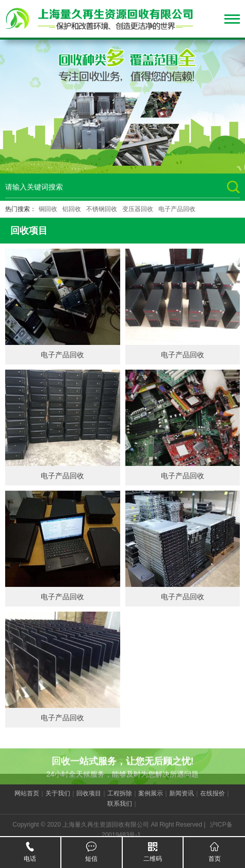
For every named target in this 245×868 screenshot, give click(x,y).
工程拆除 (120, 801)
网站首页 (27, 801)
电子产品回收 (177, 209)
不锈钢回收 (102, 209)
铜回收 (48, 209)
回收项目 (89, 801)
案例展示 (151, 801)
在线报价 (213, 801)
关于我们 (58, 801)
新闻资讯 (182, 801)
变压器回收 (138, 209)
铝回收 (72, 209)
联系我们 (120, 811)
